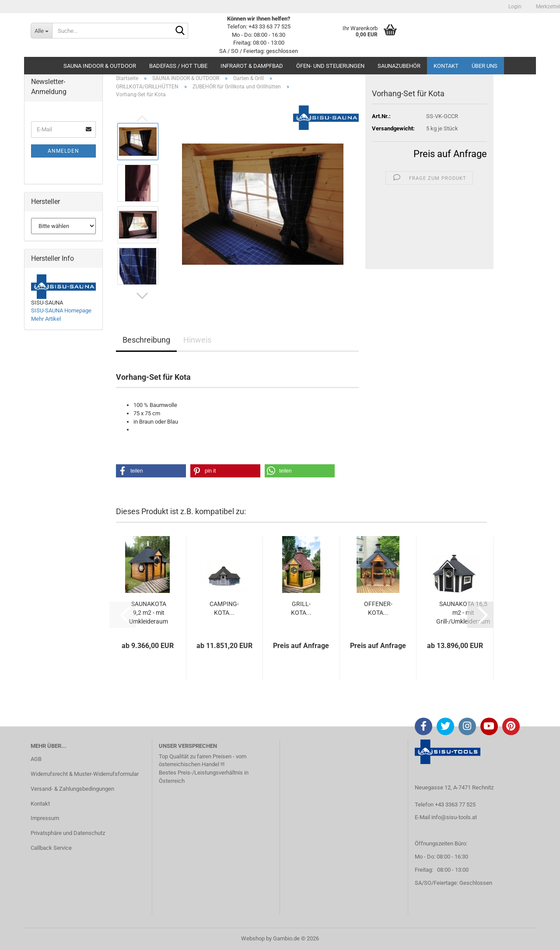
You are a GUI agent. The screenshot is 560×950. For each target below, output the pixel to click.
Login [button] (514, 7)
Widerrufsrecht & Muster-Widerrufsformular (85, 774)
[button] (142, 296)
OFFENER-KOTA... (378, 608)
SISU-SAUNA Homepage (61, 310)
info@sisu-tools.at (454, 817)
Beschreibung (146, 340)
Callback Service (51, 848)
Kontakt (446, 66)
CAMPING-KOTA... (224, 608)
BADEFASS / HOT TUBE (178, 66)
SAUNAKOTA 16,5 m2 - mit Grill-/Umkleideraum (463, 613)
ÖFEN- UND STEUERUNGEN (330, 66)
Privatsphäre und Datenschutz (68, 833)
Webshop (253, 938)
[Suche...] (41, 31)
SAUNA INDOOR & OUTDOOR (100, 66)
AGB (36, 759)
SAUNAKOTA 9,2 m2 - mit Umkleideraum (149, 613)
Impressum (45, 818)
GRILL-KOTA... (301, 608)
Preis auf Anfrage (450, 154)
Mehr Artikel (46, 319)
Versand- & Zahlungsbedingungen (72, 789)
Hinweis (197, 340)
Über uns (485, 66)
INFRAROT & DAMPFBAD (252, 66)
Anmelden (63, 151)
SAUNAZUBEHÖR (399, 66)
